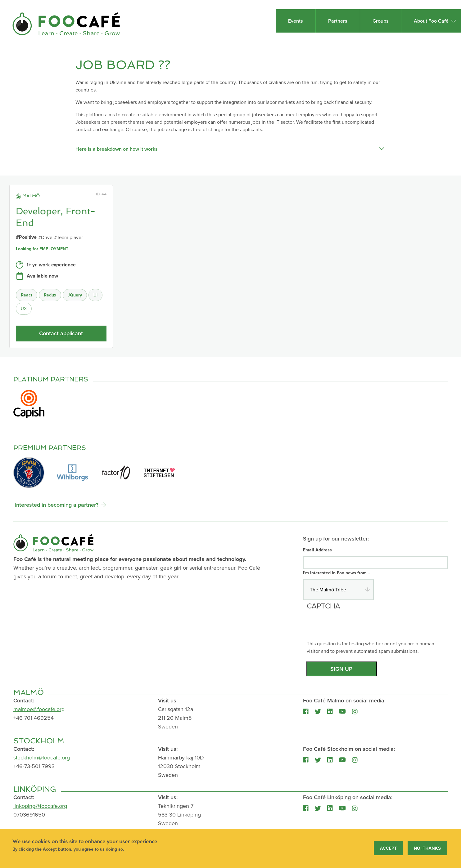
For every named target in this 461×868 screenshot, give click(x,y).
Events (296, 21)
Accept (388, 848)
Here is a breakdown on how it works (230, 149)
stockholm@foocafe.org (42, 757)
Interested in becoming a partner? (56, 505)
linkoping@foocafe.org (40, 806)
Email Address (317, 550)
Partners (338, 21)
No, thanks (427, 848)
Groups (381, 21)
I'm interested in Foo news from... (337, 573)
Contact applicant (61, 333)
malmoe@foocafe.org (39, 709)
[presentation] (354, 628)
